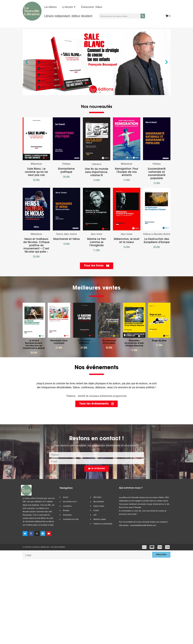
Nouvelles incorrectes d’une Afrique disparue (134, 343)
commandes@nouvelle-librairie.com (143, 525)
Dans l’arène (97, 234)
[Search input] (120, 16)
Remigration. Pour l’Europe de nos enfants (127, 172)
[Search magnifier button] (143, 16)
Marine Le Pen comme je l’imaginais (97, 242)
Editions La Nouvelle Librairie (157, 234)
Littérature (97, 164)
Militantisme (36, 164)
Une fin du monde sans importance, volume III (97, 172)
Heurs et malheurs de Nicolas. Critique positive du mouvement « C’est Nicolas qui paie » (36, 246)
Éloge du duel (159, 341)
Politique (66, 164)
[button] (69, 7)
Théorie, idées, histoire (66, 234)
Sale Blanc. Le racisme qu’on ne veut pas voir (36, 172)
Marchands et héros (66, 239)
